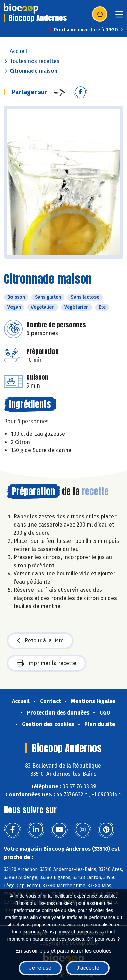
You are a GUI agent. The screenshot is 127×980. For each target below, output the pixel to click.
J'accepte (88, 968)
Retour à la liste (40, 641)
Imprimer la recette (47, 663)
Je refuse (40, 968)
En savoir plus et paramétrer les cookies (63, 951)
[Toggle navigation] (119, 16)
